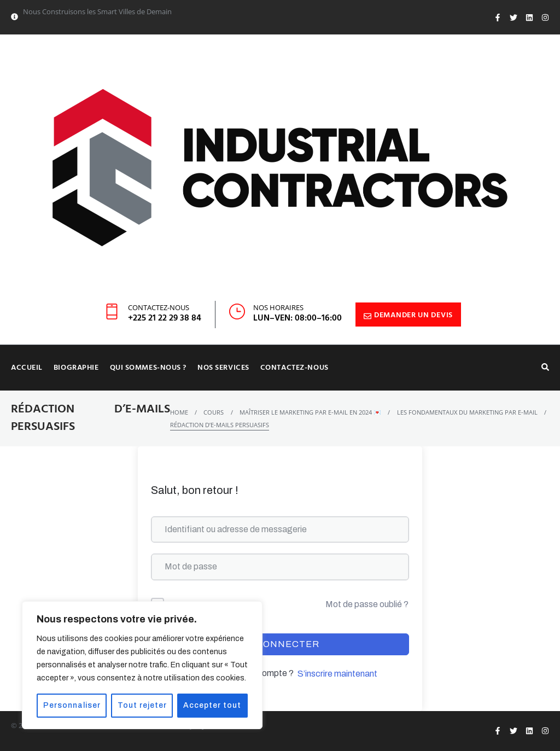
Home (179, 412)
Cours (214, 412)
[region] (142, 665)
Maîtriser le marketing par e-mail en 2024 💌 (310, 412)
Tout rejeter (142, 705)
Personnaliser (72, 705)
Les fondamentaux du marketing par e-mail (467, 412)
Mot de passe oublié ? (367, 604)
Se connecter (280, 644)
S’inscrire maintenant (337, 674)
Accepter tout (213, 705)
